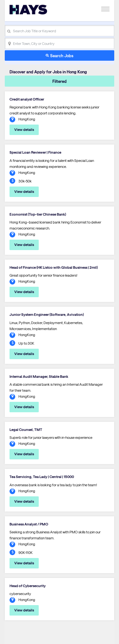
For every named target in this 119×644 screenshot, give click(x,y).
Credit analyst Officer (27, 99)
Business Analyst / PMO (29, 524)
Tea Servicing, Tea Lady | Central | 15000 (42, 477)
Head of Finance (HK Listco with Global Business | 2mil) (54, 267)
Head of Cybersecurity (28, 586)
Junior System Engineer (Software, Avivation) (47, 314)
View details (24, 129)
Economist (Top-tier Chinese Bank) (38, 214)
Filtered (60, 81)
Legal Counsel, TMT (26, 429)
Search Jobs (62, 55)
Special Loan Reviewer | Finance (35, 152)
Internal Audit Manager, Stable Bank (39, 376)
